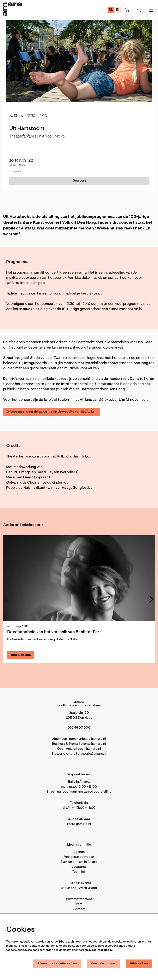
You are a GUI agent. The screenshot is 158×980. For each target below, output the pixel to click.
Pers (79, 904)
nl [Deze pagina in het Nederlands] (111, 10)
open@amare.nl (89, 749)
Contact (79, 909)
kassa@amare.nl (79, 824)
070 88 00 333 (79, 819)
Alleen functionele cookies (57, 963)
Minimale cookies (104, 963)
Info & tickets (21, 655)
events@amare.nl (93, 744)
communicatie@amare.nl (87, 739)
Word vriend (88, 888)
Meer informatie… (101, 950)
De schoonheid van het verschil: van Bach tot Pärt (54, 632)
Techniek (79, 872)
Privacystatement (79, 899)
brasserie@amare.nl (92, 754)
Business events (79, 883)
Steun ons (69, 888)
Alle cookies (139, 963)
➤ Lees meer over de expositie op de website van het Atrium (52, 412)
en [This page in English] (117, 10)
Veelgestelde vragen (79, 857)
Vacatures (79, 867)
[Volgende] (152, 599)
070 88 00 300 (79, 728)
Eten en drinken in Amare (79, 862)
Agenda (79, 852)
